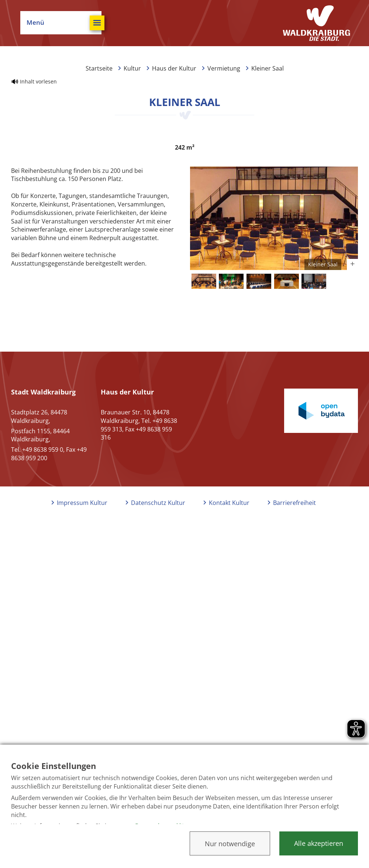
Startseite (99, 68)
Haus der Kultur (174, 68)
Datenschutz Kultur (158, 503)
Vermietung (224, 68)
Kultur (132, 68)
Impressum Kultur (82, 503)
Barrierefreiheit (294, 503)
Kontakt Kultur (229, 503)
